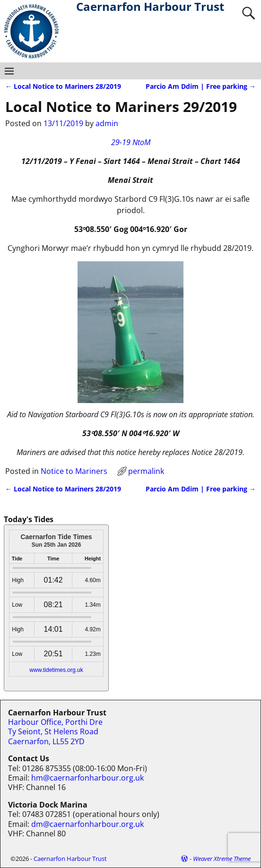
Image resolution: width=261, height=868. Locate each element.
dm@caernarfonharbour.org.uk (87, 824)
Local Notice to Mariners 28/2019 (63, 86)
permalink (146, 471)
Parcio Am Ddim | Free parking (201, 86)
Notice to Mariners (74, 471)
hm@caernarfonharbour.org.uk (87, 778)
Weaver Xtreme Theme (222, 859)
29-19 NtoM (131, 142)
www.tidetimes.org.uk (56, 670)
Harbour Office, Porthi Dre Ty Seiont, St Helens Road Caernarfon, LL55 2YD (55, 732)
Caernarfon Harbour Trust (70, 859)
